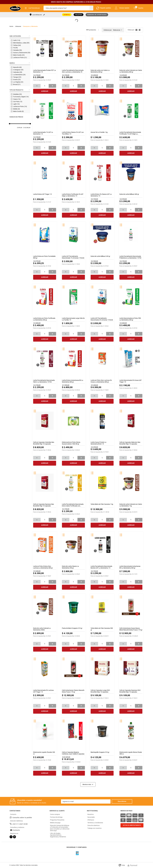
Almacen (18, 26)
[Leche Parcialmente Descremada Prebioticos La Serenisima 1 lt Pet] (131, 251)
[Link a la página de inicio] (12, 26)
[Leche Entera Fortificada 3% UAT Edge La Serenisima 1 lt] (73, 189)
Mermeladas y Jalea (21, 43)
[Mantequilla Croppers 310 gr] (102, 747)
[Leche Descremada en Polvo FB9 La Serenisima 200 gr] (131, 313)
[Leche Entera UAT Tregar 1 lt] (45, 189)
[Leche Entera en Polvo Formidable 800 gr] (45, 251)
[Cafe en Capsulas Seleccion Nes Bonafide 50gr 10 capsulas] (131, 437)
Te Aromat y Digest (21, 97)
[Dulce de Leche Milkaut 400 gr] (131, 189)
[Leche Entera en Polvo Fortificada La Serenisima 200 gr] (45, 313)
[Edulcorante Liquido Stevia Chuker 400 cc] (131, 747)
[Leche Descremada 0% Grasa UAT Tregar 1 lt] (131, 375)
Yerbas (17, 45)
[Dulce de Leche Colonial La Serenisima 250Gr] (45, 623)
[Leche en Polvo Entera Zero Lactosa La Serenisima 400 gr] (45, 561)
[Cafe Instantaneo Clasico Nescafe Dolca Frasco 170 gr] (73, 685)
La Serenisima (19, 75)
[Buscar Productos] (91, 8)
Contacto (16, 830)
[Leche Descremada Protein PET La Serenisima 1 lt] (45, 65)
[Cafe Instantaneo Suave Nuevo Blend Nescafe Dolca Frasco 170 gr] (131, 623)
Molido (17, 109)
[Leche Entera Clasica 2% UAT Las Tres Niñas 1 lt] (73, 127)
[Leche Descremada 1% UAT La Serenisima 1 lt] (45, 127)
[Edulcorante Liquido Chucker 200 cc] (45, 747)
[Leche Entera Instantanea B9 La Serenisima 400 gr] (73, 375)
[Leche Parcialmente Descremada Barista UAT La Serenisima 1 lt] (102, 561)
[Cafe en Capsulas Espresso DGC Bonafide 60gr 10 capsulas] (131, 685)
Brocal (17, 84)
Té (15, 48)
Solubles (17, 94)
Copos (17, 99)
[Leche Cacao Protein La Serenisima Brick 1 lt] (102, 437)
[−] (37, 86)
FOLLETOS (79, 15)
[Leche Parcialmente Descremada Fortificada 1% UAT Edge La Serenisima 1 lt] (131, 127)
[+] (52, 86)
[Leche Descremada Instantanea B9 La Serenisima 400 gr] (131, 561)
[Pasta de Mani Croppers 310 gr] (73, 623)
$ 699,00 (20, 128)
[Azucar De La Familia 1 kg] (102, 127)
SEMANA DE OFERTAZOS (97, 15)
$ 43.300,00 (27, 128)
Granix (17, 80)
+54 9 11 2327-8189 (20, 824)
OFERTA (67, 15)
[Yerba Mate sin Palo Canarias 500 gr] (102, 623)
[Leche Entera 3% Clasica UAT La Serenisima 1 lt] (102, 189)
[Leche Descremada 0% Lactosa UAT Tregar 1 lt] (45, 685)
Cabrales (18, 72)
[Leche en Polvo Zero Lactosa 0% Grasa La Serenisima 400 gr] (102, 375)
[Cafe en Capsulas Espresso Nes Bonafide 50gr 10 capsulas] (45, 499)
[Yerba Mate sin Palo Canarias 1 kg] (102, 499)
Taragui (17, 77)
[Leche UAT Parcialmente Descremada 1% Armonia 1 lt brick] (73, 251)
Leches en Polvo (20, 57)
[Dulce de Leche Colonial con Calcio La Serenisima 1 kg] (131, 499)
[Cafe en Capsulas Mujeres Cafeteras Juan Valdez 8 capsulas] (73, 747)
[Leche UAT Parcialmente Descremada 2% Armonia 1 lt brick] (102, 313)
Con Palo (18, 102)
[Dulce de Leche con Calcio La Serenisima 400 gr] (102, 65)
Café (17, 40)
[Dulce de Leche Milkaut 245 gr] (102, 251)
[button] (20, 36)
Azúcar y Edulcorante (22, 53)
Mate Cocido (19, 55)
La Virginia (18, 82)
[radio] (136, 30)
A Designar (18, 70)
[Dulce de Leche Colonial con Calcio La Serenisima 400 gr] (131, 65)
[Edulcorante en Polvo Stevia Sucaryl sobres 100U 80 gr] (73, 437)
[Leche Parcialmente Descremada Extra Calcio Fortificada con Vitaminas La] (73, 499)
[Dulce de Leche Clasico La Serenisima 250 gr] (73, 561)
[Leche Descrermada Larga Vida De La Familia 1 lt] (73, 313)
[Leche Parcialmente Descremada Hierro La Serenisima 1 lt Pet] (45, 375)
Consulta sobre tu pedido (22, 817)
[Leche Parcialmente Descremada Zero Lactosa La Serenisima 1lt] (73, 65)
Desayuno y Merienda (30, 26)
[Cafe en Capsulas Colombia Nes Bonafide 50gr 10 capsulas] (45, 437)
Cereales (18, 50)
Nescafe (17, 67)
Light (16, 104)
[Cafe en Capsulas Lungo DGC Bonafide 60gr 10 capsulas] (102, 685)
